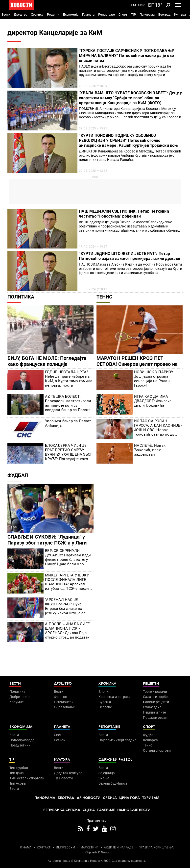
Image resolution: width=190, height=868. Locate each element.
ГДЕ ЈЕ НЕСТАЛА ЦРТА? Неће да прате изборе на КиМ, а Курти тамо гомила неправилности (69, 379)
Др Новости (89, 798)
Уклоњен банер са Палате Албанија (68, 423)
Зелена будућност (113, 783)
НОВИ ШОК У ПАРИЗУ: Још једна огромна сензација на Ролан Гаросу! (154, 379)
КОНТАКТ (44, 847)
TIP (133, 14)
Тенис (104, 297)
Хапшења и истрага (114, 697)
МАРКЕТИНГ (89, 847)
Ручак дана (152, 707)
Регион (60, 740)
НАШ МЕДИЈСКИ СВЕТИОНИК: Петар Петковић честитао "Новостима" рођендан (124, 214)
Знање (104, 778)
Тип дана (17, 773)
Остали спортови (157, 750)
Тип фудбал (19, 768)
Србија (110, 798)
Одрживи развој (115, 760)
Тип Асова (18, 783)
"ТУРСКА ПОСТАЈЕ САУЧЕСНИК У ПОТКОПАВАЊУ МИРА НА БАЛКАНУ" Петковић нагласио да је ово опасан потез (127, 56)
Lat (134, 5)
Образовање (64, 707)
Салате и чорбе (155, 697)
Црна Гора (130, 798)
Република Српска (62, 810)
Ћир (141, 5)
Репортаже (107, 14)
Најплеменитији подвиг (117, 740)
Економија (71, 14)
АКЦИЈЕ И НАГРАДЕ (119, 847)
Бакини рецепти (156, 702)
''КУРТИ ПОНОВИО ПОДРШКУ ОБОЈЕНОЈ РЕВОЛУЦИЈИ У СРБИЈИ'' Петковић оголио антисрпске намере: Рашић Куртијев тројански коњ (128, 140)
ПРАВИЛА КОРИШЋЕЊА (156, 847)
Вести (6, 14)
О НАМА (26, 847)
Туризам (151, 798)
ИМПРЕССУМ (65, 847)
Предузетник (20, 745)
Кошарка (150, 740)
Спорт (123, 14)
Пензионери (64, 702)
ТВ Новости (63, 778)
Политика (21, 297)
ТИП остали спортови (27, 778)
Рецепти (53, 14)
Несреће (105, 707)
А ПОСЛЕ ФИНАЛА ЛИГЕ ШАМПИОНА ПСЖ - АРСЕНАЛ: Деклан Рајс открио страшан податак (67, 631)
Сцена (89, 810)
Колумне (16, 702)
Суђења (105, 702)
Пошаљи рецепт (156, 718)
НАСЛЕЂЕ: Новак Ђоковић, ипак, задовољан (150, 450)
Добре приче (20, 697)
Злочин (104, 692)
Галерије (106, 810)
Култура (180, 14)
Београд (164, 14)
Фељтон (60, 697)
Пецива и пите (154, 712)
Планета (88, 14)
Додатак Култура (68, 773)
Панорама (147, 14)
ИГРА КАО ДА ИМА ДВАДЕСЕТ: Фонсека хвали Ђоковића (153, 401)
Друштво (21, 14)
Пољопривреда (22, 740)
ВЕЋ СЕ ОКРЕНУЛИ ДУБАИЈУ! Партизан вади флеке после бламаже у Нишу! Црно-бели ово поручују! (68, 557)
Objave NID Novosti (98, 852)
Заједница (107, 773)
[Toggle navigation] (178, 5)
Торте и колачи (155, 692)
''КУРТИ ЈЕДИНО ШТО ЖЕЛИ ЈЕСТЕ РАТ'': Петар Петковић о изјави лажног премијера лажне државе (130, 256)
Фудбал (18, 475)
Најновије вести (134, 810)
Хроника (37, 14)
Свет (58, 735)
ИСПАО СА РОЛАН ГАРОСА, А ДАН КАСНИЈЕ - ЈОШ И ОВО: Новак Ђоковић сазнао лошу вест (158, 428)
